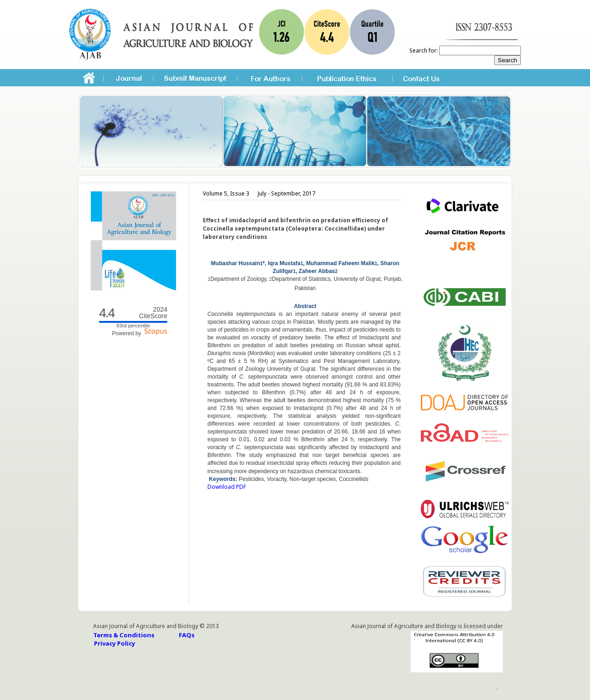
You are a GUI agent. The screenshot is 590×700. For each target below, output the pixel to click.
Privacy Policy (115, 643)
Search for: (424, 50)
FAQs (187, 635)
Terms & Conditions (124, 635)
